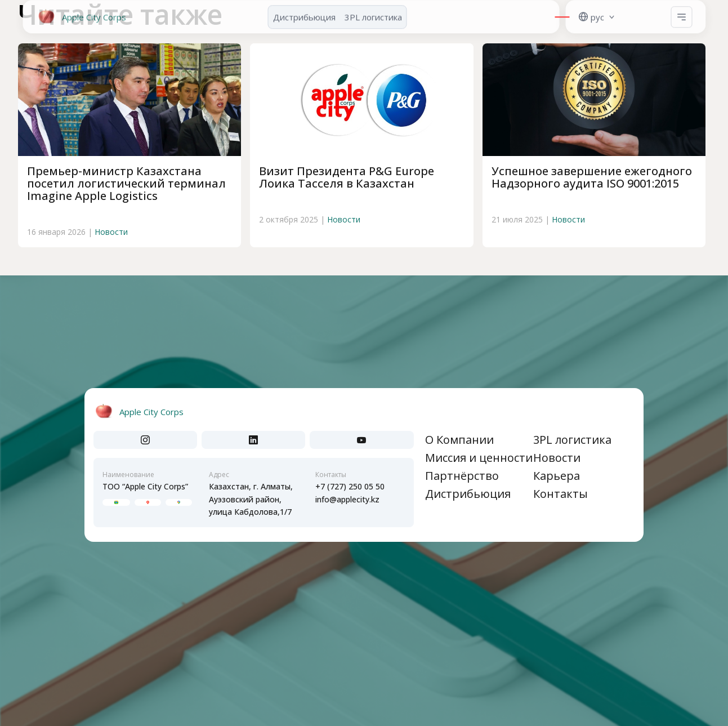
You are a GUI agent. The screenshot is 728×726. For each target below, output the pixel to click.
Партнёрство (462, 476)
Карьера (557, 476)
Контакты (560, 494)
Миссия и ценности (479, 458)
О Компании (459, 440)
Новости (111, 232)
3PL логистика (572, 440)
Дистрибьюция (468, 494)
